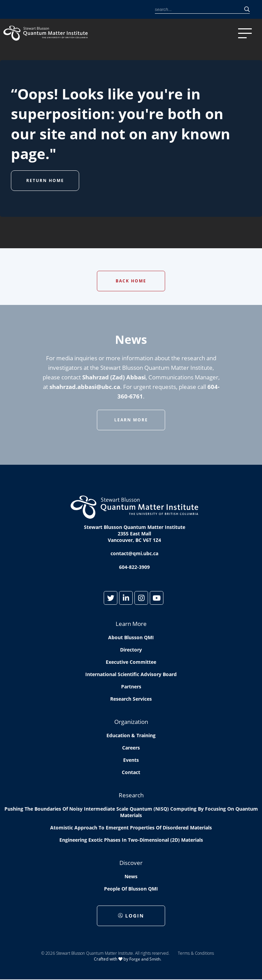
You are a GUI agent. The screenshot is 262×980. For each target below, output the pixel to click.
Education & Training (131, 735)
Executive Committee (131, 662)
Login (131, 916)
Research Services (131, 699)
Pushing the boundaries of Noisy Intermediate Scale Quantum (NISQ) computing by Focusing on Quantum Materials (131, 812)
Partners (131, 687)
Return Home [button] (45, 180)
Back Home (131, 281)
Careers (131, 748)
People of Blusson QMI (131, 889)
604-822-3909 (134, 567)
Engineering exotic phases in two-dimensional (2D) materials (131, 840)
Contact (131, 772)
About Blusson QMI (131, 637)
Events (131, 760)
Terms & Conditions (196, 953)
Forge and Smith (145, 959)
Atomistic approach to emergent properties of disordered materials (131, 828)
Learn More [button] (131, 420)
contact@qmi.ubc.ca (134, 553)
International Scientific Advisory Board (131, 674)
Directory (131, 650)
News (131, 876)
